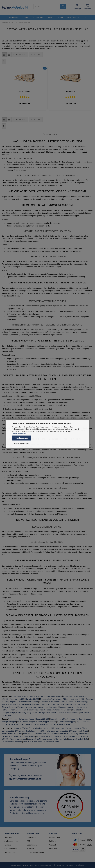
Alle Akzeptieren (21, 438)
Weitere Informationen (21, 443)
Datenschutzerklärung (19, 433)
